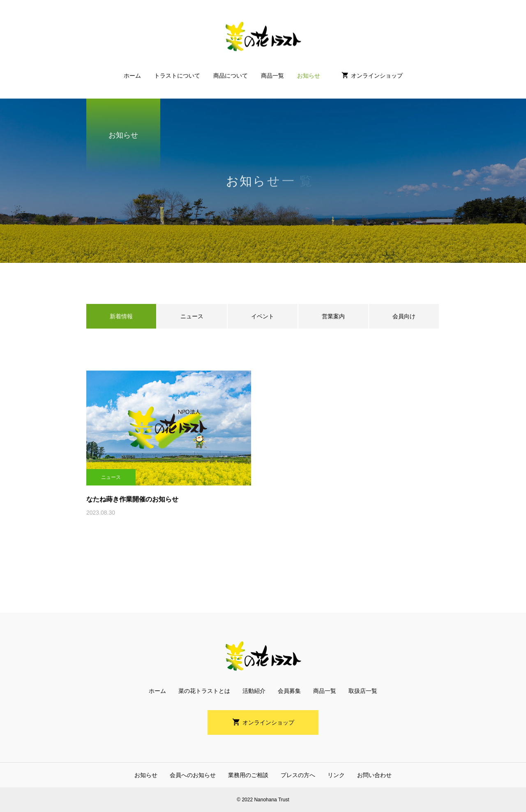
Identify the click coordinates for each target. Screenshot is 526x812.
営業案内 (333, 316)
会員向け (404, 316)
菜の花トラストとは (204, 691)
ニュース (192, 316)
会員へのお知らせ (193, 775)
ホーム (132, 76)
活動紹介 (254, 691)
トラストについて (177, 76)
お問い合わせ (374, 775)
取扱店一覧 (363, 691)
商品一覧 (272, 76)
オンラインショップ (377, 76)
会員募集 (289, 691)
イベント (263, 316)
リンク (336, 775)
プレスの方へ (298, 775)
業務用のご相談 (248, 775)
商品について (231, 76)
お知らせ (309, 76)
